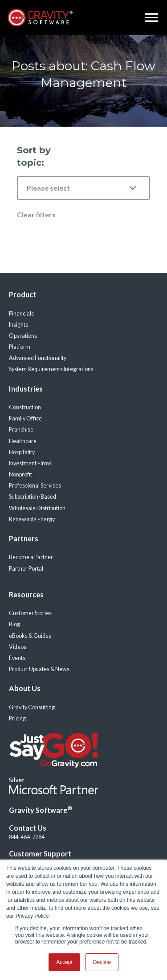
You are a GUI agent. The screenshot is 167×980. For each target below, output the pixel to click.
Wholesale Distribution (37, 508)
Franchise (21, 430)
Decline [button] (102, 962)
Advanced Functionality (38, 358)
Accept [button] (64, 962)
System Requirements (36, 369)
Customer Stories (30, 613)
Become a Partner (31, 557)
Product (22, 294)
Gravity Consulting (32, 707)
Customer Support (40, 854)
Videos (18, 647)
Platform (20, 347)
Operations (23, 336)
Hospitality (22, 452)
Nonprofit (20, 474)
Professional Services (35, 486)
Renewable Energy (32, 519)
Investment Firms (30, 463)
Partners (24, 538)
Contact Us (28, 828)
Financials (21, 314)
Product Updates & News (39, 669)
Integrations (79, 369)
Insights (18, 325)
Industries (26, 389)
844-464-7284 (27, 837)
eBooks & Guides (30, 636)
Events (17, 658)
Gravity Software (41, 810)
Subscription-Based (33, 497)
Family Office (25, 418)
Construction (25, 407)
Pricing (17, 718)
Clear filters (36, 214)
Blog (14, 624)
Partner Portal (26, 569)
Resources (26, 594)
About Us (25, 688)
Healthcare (23, 441)
